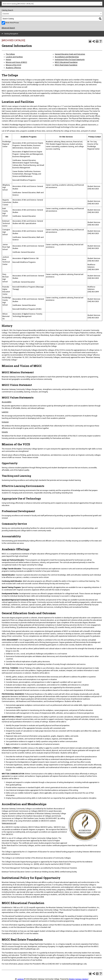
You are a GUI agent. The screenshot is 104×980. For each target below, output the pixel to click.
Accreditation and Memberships (67, 57)
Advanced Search (8, 28)
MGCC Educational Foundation (66, 62)
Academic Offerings (13, 68)
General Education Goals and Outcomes (70, 54)
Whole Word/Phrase (12, 23)
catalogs (21, 979)
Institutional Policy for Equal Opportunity (70, 60)
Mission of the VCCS (13, 65)
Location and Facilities (14, 57)
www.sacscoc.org (9, 823)
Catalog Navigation (11, 34)
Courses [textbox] (6, 14)
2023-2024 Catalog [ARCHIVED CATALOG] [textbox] (18, 4)
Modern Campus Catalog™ (79, 979)
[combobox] (52, 4)
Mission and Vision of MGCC (16, 62)
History (8, 60)
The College (10, 54)
